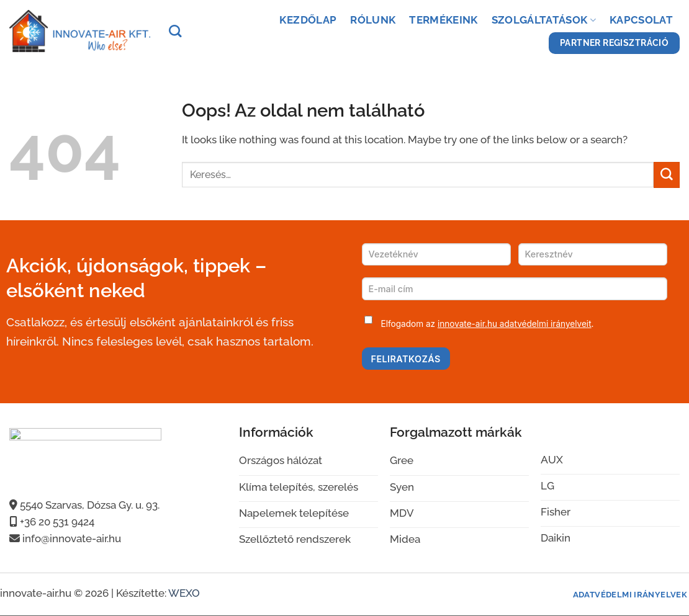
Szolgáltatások (544, 20)
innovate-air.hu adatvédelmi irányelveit (515, 324)
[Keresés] (175, 31)
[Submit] (667, 175)
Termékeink (443, 20)
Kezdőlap (308, 20)
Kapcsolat (641, 20)
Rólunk (373, 20)
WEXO (184, 593)
